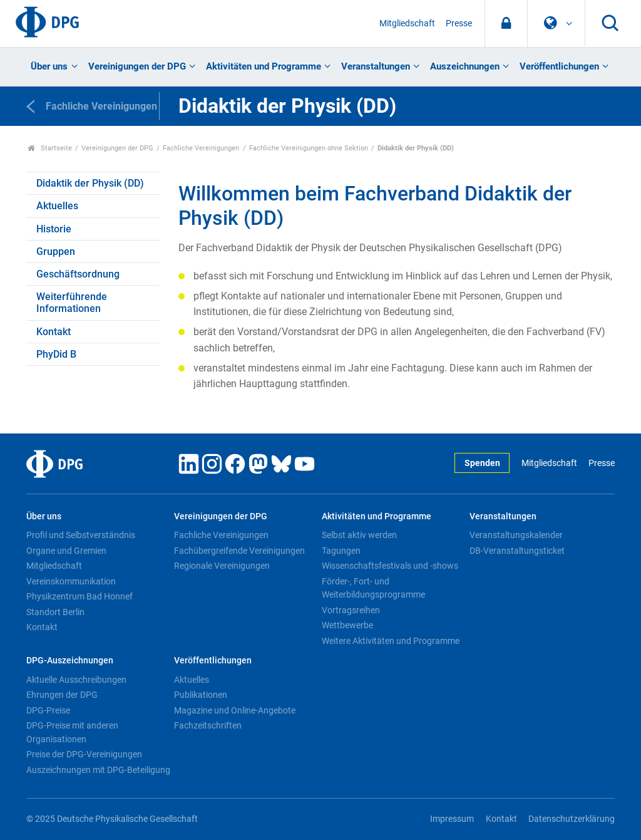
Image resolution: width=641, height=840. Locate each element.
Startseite (50, 148)
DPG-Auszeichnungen (70, 661)
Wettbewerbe (347, 625)
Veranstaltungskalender (516, 535)
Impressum (452, 819)
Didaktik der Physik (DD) (90, 183)
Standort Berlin (55, 612)
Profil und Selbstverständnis (81, 535)
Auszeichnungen (465, 66)
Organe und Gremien (66, 551)
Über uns (49, 66)
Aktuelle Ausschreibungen (76, 680)
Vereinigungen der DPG (137, 66)
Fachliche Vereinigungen (201, 148)
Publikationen (201, 695)
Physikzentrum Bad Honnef (79, 596)
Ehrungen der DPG (62, 695)
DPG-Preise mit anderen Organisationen (72, 732)
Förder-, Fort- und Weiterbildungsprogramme (373, 588)
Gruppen (56, 251)
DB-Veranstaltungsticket (517, 551)
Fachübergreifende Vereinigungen (239, 551)
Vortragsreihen (351, 610)
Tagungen (341, 551)
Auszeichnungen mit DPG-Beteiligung (98, 770)
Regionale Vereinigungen (222, 566)
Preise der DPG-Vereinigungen (84, 754)
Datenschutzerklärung (572, 819)
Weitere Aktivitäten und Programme (391, 641)
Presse (459, 23)
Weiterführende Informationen (72, 303)
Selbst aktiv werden (359, 535)
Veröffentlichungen (559, 66)
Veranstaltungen (376, 66)
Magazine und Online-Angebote (235, 710)
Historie (54, 229)
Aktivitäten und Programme (264, 66)
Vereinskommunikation (71, 581)
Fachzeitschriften (208, 725)
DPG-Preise (48, 710)
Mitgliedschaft (407, 23)
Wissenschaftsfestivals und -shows (390, 566)
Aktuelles (57, 206)
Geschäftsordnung (78, 274)
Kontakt (54, 332)
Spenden (482, 463)
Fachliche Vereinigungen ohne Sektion (309, 148)
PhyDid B (56, 354)
